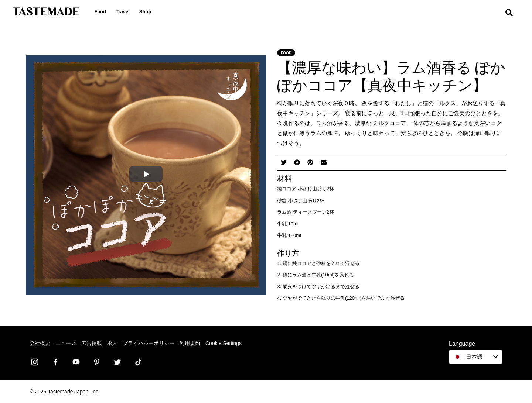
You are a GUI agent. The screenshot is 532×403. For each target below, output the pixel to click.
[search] (514, 15)
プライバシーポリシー (149, 343)
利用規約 (190, 343)
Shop (150, 12)
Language (462, 344)
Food (105, 12)
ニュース (66, 343)
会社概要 (40, 343)
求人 (112, 343)
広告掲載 (92, 343)
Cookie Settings (224, 343)
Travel (127, 12)
